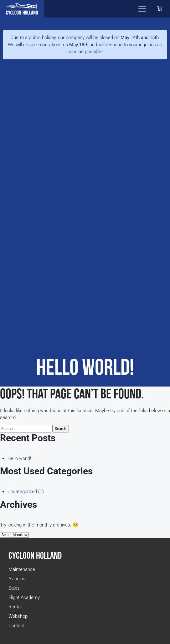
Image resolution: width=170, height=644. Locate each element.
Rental (15, 607)
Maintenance (22, 569)
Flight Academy (24, 597)
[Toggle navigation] (142, 9)
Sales (14, 588)
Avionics (17, 579)
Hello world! (19, 458)
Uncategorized (22, 492)
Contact (17, 626)
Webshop (18, 616)
